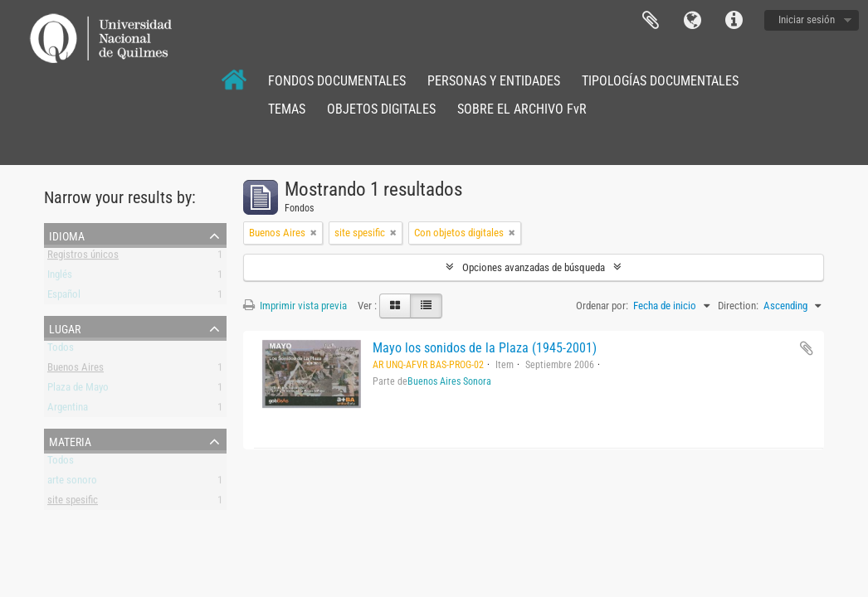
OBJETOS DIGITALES (381, 109)
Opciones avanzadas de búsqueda (534, 267)
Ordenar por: (602, 306)
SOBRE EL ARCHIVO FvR (522, 109)
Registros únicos (83, 257)
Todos (61, 350)
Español (64, 297)
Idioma (692, 21)
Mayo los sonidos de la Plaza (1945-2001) (485, 348)
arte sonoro (72, 483)
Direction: (738, 306)
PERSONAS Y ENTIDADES (494, 81)
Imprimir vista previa (295, 306)
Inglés (60, 277)
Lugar (65, 328)
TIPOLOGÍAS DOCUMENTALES (660, 81)
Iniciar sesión (807, 19)
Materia (70, 440)
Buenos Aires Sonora (449, 381)
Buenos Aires (76, 370)
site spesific (73, 503)
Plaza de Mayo (78, 390)
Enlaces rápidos (734, 21)
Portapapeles (651, 21)
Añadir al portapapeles (807, 348)
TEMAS (287, 109)
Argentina (68, 410)
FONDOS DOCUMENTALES (337, 81)
